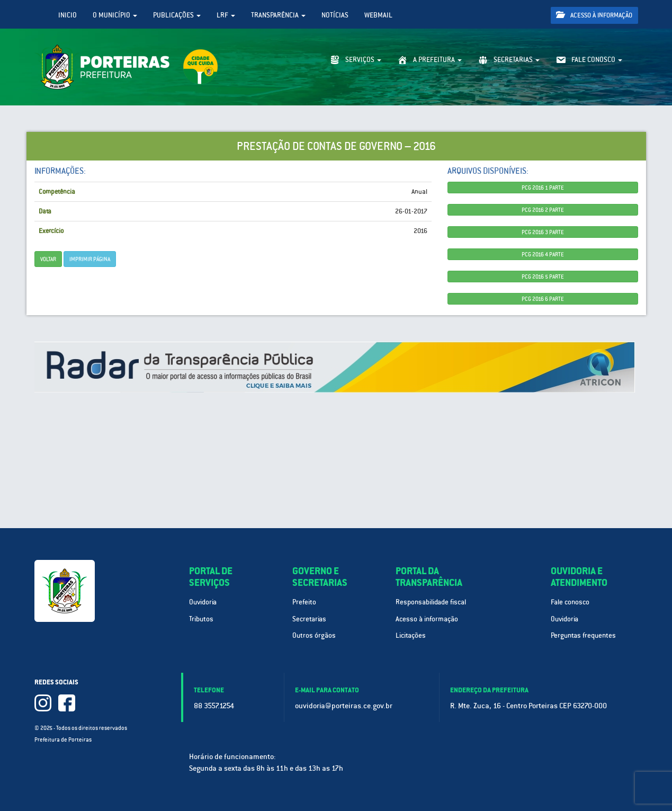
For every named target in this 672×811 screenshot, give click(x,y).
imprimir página (90, 259)
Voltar (48, 259)
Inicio (68, 15)
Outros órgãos (314, 635)
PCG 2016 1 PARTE (543, 188)
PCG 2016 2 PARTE (543, 210)
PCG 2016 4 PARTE (543, 254)
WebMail (378, 15)
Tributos (201, 619)
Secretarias (309, 619)
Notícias (335, 15)
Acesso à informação (594, 15)
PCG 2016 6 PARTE (543, 299)
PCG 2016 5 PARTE (543, 277)
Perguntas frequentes (583, 635)
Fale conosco (570, 602)
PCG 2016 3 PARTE (543, 232)
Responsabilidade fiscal (431, 602)
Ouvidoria (203, 602)
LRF (226, 15)
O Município (115, 15)
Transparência (278, 15)
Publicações (177, 15)
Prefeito (304, 602)
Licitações (411, 635)
